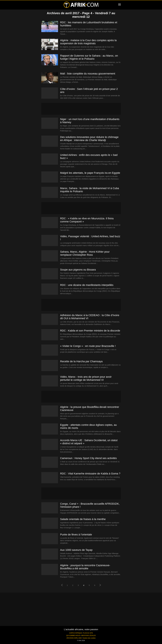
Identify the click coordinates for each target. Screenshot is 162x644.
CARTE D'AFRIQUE (76, 633)
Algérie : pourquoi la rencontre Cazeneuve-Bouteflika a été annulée (85, 567)
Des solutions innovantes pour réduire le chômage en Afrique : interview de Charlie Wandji (89, 139)
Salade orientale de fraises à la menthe (83, 519)
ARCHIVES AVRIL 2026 (74, 638)
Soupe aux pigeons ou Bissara (78, 270)
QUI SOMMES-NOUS (73, 636)
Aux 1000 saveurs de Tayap (76, 550)
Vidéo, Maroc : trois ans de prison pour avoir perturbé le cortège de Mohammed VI (86, 378)
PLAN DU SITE (88, 633)
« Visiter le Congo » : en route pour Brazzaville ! (88, 346)
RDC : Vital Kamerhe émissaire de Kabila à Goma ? (90, 474)
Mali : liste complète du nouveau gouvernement (88, 74)
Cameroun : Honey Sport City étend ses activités (88, 458)
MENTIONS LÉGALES (89, 636)
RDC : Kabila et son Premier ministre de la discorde (90, 331)
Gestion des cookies (89, 638)
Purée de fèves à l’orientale (76, 535)
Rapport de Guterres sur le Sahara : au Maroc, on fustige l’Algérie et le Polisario (89, 57)
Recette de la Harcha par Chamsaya (81, 361)
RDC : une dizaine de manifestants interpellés (87, 285)
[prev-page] (62, 585)
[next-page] (100, 585)
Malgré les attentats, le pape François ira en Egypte (90, 173)
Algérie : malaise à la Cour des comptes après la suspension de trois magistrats (88, 42)
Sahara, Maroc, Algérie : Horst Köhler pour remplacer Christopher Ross (85, 253)
